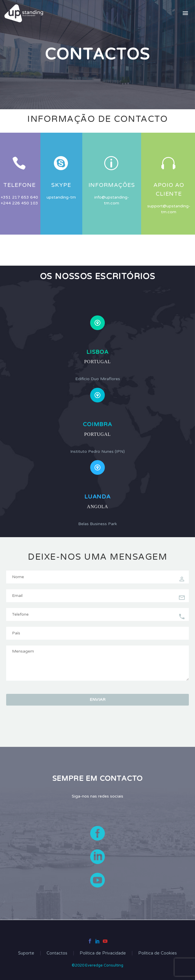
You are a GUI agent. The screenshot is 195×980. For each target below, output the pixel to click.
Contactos (57, 953)
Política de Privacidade (103, 953)
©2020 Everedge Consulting (97, 965)
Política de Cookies (158, 953)
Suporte (26, 953)
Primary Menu (185, 13)
